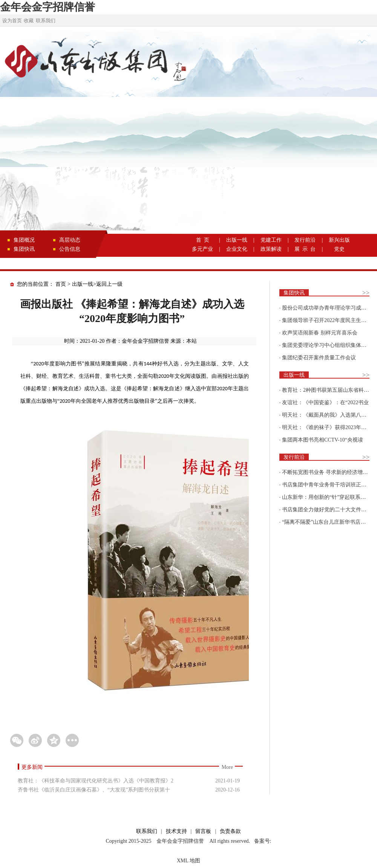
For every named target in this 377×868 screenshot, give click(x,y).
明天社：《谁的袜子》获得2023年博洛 (327, 427)
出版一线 (237, 240)
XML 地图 (188, 861)
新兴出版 (339, 240)
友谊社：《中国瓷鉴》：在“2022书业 (325, 403)
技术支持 (176, 831)
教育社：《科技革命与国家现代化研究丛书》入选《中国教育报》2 (96, 781)
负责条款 (230, 831)
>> (366, 293)
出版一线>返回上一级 (97, 284)
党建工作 (271, 240)
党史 (339, 249)
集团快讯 (24, 249)
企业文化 (237, 249)
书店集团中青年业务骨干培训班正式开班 (329, 485)
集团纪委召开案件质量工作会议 (319, 358)
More (227, 767)
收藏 (29, 21)
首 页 (203, 240)
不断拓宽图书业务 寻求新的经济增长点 (328, 472)
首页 (61, 284)
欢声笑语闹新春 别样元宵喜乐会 (320, 333)
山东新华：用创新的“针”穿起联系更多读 (329, 497)
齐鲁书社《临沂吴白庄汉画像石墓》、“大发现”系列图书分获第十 (94, 790)
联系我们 (46, 21)
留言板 (203, 831)
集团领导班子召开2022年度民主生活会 (327, 320)
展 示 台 (305, 249)
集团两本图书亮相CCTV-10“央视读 (323, 440)
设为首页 (12, 21)
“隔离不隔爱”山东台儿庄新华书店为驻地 (329, 522)
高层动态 (70, 240)
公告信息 (70, 249)
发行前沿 (305, 240)
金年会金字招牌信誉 (48, 7)
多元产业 (202, 249)
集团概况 (24, 240)
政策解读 (271, 249)
